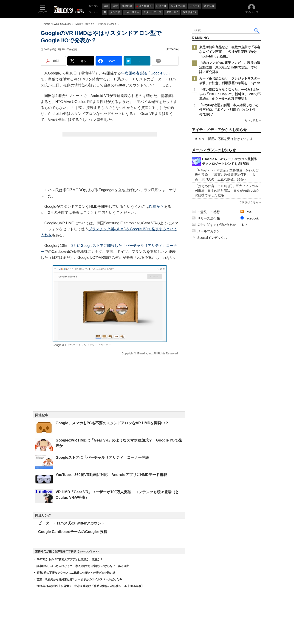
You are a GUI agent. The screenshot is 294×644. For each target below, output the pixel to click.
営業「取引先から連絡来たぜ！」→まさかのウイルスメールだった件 (79, 579)
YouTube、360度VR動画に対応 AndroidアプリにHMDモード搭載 (111, 475)
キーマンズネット (88, 551)
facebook (252, 218)
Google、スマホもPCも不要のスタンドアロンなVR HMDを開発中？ (112, 423)
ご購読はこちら (249, 202)
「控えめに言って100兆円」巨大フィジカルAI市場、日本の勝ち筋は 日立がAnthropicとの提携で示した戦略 (227, 191)
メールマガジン (209, 231)
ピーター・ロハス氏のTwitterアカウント (72, 523)
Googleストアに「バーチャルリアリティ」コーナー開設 (102, 457)
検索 (257, 30)
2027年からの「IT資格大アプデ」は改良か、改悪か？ (70, 559)
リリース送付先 (209, 218)
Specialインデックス (212, 238)
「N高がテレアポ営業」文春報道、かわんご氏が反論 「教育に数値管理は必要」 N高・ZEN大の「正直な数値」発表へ (227, 175)
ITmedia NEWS (50, 24)
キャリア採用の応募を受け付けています (224, 139)
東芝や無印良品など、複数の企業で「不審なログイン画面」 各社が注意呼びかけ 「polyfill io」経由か (230, 52)
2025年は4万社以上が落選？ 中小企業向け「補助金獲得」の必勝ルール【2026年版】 (90, 586)
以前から (156, 207)
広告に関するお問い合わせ (217, 225)
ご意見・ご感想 (209, 212)
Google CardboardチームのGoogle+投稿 (73, 532)
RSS (249, 212)
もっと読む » (253, 120)
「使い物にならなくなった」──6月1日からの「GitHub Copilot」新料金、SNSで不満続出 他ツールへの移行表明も (230, 94)
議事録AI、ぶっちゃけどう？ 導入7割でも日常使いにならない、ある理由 (83, 566)
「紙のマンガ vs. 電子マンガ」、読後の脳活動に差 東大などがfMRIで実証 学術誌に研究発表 (230, 67)
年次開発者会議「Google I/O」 (146, 73)
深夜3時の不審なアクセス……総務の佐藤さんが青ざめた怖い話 (76, 573)
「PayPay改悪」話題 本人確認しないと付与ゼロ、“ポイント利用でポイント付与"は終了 (229, 110)
